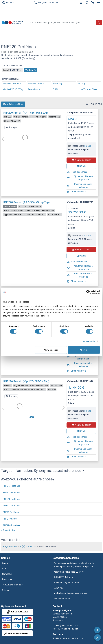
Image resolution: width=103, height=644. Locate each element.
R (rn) (23, 546)
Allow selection (51, 350)
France (88, 146)
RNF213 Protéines (11, 499)
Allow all (84, 350)
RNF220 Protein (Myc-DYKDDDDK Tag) (26, 381)
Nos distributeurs (62, 599)
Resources (7, 579)
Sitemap (6, 590)
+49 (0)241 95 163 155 (67, 629)
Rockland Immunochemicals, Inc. (68, 638)
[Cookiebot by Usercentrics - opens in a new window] (88, 292)
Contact (6, 563)
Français (8, 3)
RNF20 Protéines (11, 512)
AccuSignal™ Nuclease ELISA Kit (69, 572)
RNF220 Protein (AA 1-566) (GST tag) (26, 113)
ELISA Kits (59, 588)
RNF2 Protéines (10, 519)
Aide (4, 569)
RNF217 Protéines (11, 486)
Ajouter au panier (81, 160)
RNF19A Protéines (11, 525)
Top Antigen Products (12, 585)
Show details (89, 341)
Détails (81, 166)
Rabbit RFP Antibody (63, 577)
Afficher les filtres (13, 104)
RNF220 (32, 546)
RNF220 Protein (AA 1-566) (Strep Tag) (26, 202)
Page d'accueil (10, 546)
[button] (8, 530)
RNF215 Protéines (11, 492)
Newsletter (7, 574)
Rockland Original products (66, 583)
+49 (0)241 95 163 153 (47, 3)
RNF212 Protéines (11, 506)
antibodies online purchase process (70, 593)
